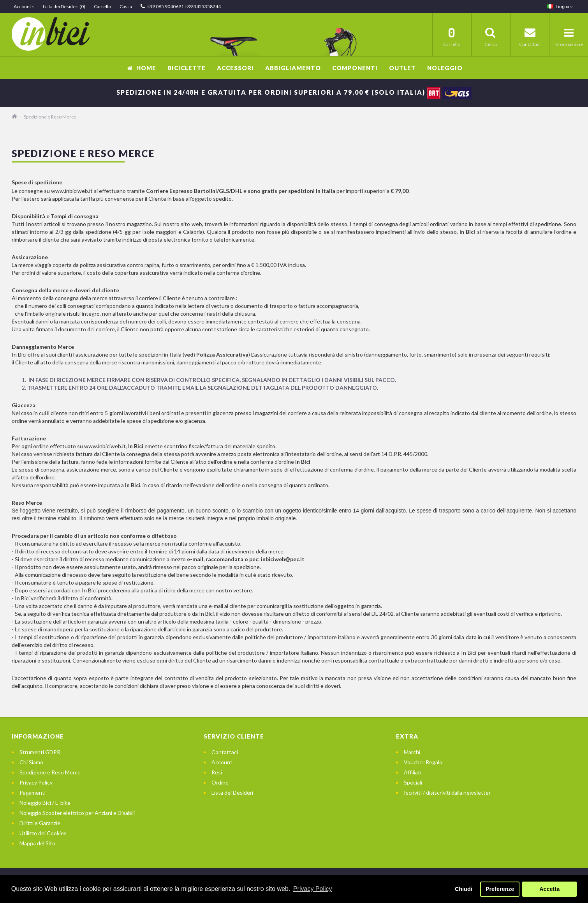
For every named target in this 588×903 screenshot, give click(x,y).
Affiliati (413, 772)
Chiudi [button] (464, 889)
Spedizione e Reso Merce (50, 117)
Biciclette (187, 68)
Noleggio (445, 68)
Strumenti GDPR (40, 752)
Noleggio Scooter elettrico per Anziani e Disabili (77, 813)
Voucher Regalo (423, 762)
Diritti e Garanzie (40, 823)
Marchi (412, 752)
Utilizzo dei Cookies (43, 833)
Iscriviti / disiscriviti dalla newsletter (447, 793)
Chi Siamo (31, 762)
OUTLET (402, 68)
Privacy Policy (36, 782)
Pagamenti (33, 793)
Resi (217, 772)
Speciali (413, 782)
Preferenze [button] (500, 889)
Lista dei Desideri (232, 793)
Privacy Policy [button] (313, 889)
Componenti (355, 68)
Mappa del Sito (37, 843)
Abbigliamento (293, 68)
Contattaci (225, 752)
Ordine (220, 782)
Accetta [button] (549, 889)
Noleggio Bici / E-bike (45, 803)
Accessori (235, 68)
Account (222, 762)
